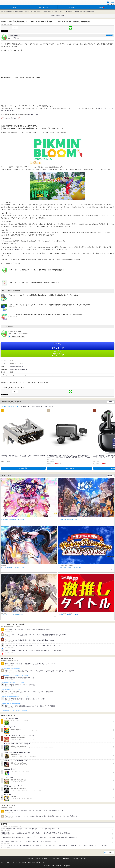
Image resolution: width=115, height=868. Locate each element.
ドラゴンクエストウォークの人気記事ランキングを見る (15, 675)
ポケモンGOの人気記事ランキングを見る (12, 703)
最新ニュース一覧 (30, 12)
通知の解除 (66, 858)
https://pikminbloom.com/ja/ (17, 366)
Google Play (57, 353)
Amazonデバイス (37, 406)
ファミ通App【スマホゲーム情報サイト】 (12, 12)
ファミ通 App (7, 3)
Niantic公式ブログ (11, 118)
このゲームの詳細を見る (17, 337)
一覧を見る (110, 402)
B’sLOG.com (83, 858)
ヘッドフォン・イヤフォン (10, 406)
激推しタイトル (61, 16)
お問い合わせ (31, 858)
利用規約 (39, 858)
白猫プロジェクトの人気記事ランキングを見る (13, 682)
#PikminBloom (10, 111)
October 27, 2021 (34, 114)
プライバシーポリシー (55, 858)
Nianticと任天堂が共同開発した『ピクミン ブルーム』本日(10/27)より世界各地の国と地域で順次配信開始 (65, 12)
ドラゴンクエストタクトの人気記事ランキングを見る (14, 710)
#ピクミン (102, 108)
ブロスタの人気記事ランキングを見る (11, 689)
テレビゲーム (49, 406)
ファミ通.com (74, 858)
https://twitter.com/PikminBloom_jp (18, 369)
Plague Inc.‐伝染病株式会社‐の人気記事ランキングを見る (15, 696)
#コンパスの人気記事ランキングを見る (11, 668)
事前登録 (52, 16)
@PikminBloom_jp (17, 250)
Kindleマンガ (25, 406)
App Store (57, 346)
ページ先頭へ (110, 852)
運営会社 (45, 858)
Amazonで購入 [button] (23, 468)
